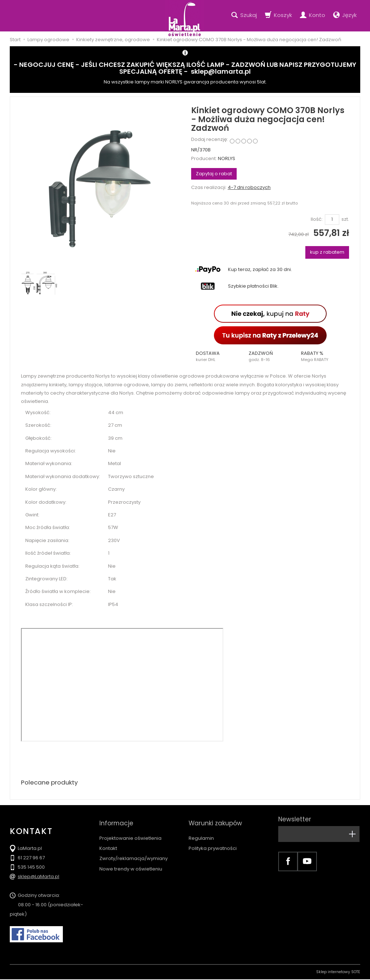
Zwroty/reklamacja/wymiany (134, 852)
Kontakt (108, 842)
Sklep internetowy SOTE (338, 973)
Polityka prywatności (213, 842)
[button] (218, 356)
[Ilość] (332, 220)
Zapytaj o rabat (214, 174)
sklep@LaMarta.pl (38, 877)
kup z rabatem (327, 252)
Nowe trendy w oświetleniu (131, 862)
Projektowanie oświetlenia (130, 832)
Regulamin (201, 832)
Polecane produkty (51, 783)
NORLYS (227, 158)
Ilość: (317, 219)
